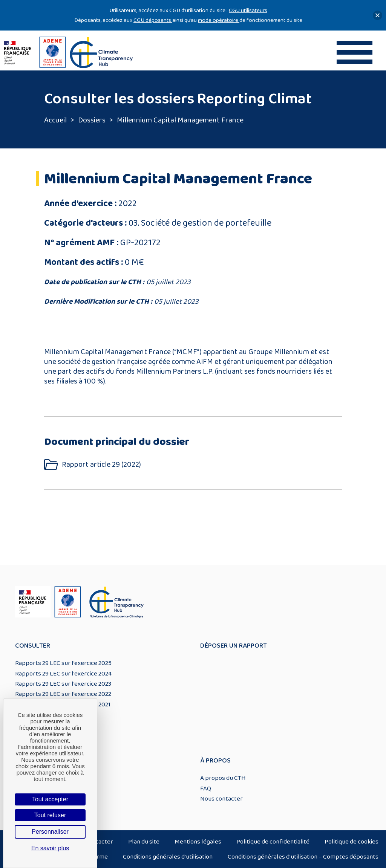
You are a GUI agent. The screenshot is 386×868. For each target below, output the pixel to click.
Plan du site (144, 842)
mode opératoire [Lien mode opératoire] (219, 20)
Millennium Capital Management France (180, 120)
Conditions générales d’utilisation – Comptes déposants (303, 857)
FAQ (206, 789)
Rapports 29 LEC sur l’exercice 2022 (63, 694)
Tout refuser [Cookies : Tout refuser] (50, 815)
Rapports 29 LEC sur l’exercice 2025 (63, 663)
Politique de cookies (352, 842)
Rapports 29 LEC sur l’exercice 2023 (63, 684)
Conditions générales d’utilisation (168, 857)
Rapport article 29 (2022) (101, 465)
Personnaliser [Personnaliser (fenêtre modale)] (50, 832)
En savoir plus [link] (50, 848)
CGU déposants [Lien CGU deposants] (153, 20)
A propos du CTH (223, 778)
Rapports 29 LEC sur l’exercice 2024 (63, 674)
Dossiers (92, 120)
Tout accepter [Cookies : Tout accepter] (50, 799)
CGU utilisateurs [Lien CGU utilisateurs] (248, 10)
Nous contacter (221, 799)
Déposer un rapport (234, 646)
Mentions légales (198, 842)
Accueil (55, 120)
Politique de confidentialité (273, 842)
